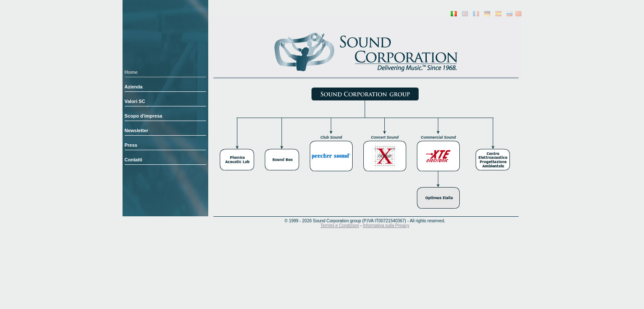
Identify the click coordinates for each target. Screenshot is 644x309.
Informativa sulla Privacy (386, 226)
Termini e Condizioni (340, 226)
